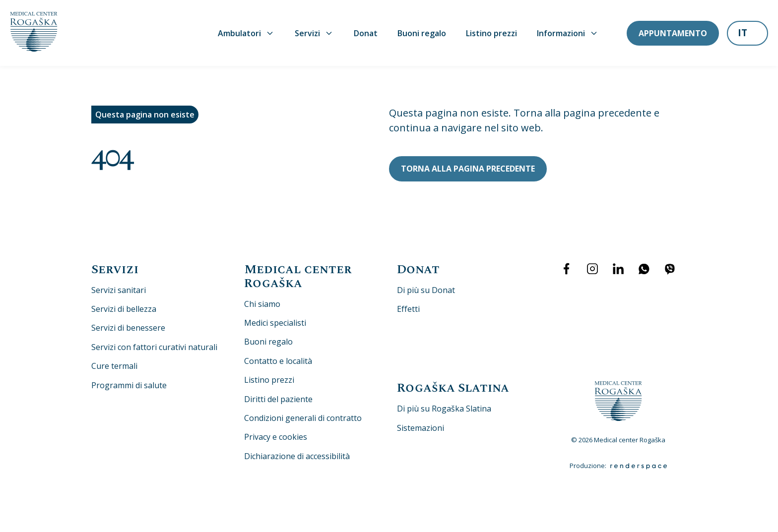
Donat (366, 33)
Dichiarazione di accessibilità (297, 456)
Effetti (408, 309)
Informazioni (568, 33)
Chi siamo (262, 304)
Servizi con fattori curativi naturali (154, 347)
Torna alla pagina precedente (468, 169)
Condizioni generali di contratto (303, 418)
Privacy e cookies (276, 437)
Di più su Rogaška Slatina (444, 409)
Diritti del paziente (278, 399)
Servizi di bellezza (124, 309)
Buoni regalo (422, 33)
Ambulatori (246, 33)
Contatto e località (278, 361)
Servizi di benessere (128, 328)
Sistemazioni (421, 428)
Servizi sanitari (119, 290)
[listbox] (747, 34)
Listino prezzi (491, 33)
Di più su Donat (426, 290)
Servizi (314, 33)
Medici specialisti (275, 323)
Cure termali (114, 366)
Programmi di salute (129, 385)
